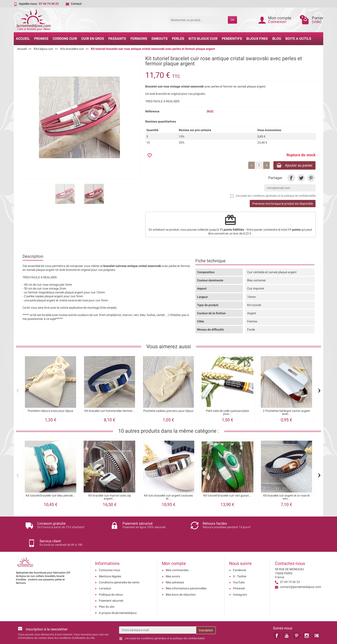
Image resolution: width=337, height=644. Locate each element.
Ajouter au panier (293, 165)
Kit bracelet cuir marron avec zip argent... (110, 498)
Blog (277, 39)
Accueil (23, 39)
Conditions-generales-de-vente (119, 566)
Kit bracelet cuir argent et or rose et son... (286, 498)
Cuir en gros (93, 39)
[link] (291, 178)
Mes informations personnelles (186, 572)
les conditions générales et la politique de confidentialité (282, 196)
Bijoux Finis (257, 39)
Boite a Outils (298, 39)
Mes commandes (177, 553)
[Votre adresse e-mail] (158, 613)
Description (33, 257)
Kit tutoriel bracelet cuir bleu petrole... (51, 496)
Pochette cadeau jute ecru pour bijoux (168, 412)
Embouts (160, 39)
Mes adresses (175, 566)
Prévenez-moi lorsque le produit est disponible (283, 204)
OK (232, 20)
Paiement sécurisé (111, 584)
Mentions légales (110, 559)
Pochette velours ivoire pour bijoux (51, 412)
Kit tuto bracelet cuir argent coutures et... (168, 498)
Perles (178, 39)
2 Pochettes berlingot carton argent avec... (286, 413)
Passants (117, 39)
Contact (74, 4)
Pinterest (239, 572)
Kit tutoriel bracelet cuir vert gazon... (227, 496)
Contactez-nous (110, 553)
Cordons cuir (65, 39)
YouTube (239, 566)
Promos (41, 39)
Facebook (240, 553)
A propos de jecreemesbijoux (118, 596)
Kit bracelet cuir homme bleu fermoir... (110, 412)
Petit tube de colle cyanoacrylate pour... (227, 413)
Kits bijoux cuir (203, 39)
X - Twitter (240, 559)
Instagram (240, 578)
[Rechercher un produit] (198, 20)
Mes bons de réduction (181, 578)
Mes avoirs (173, 559)
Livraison (105, 572)
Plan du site (107, 590)
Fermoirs (139, 39)
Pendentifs (232, 39)
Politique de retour (111, 578)
